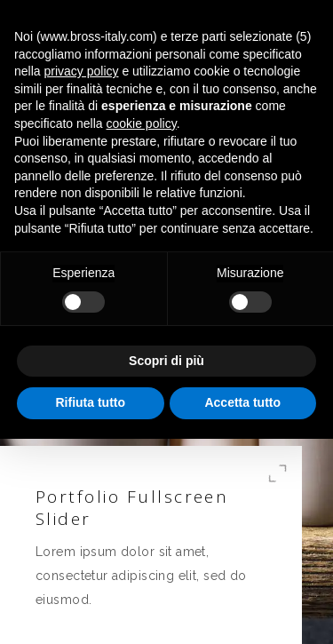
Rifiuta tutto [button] (90, 402)
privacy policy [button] (81, 71)
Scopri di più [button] (166, 361)
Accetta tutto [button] (242, 402)
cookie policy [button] (142, 123)
